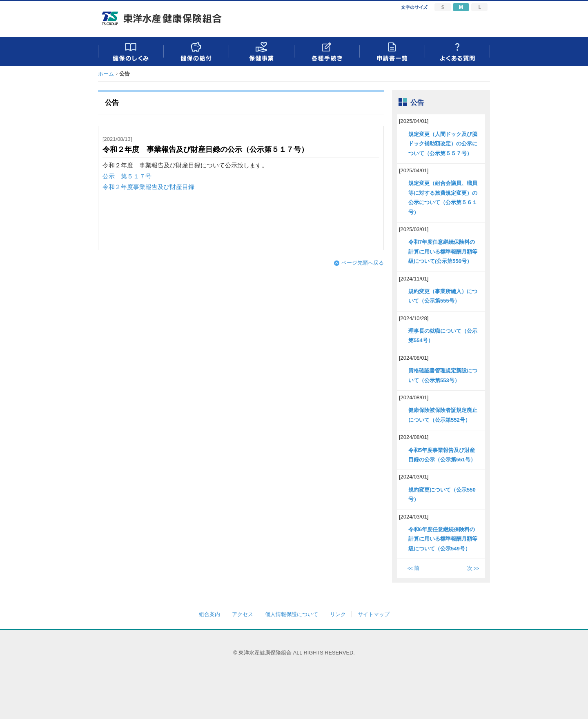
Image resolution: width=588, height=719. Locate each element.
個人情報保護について (292, 614)
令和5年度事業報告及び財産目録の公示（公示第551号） (442, 455)
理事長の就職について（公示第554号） (443, 336)
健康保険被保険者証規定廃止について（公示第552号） (443, 415)
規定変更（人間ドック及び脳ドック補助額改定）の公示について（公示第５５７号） (443, 144)
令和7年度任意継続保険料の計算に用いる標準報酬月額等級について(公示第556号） (443, 252)
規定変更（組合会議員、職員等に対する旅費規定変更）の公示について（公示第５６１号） (443, 197)
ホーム (106, 74)
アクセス (243, 614)
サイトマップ (374, 614)
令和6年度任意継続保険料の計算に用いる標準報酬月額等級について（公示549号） (443, 539)
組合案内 (209, 614)
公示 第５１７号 (127, 176)
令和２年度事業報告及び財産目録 (148, 187)
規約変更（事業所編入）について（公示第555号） (443, 296)
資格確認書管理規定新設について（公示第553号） (443, 375)
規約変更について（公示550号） (442, 494)
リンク (338, 614)
